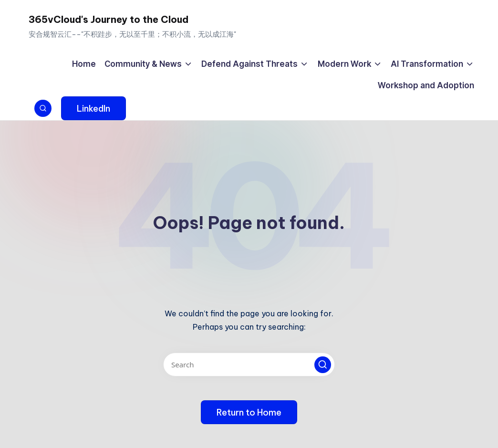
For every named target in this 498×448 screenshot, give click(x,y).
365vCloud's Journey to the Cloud (109, 19)
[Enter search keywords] (249, 365)
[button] (93, 108)
